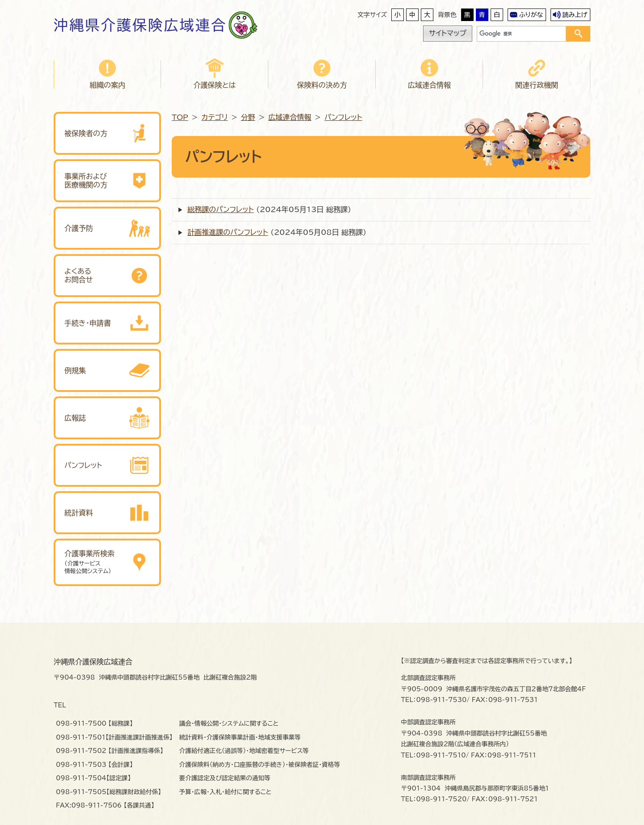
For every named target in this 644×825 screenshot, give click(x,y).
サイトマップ (448, 33)
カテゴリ (214, 117)
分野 (248, 117)
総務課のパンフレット (220, 209)
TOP (180, 117)
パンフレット (343, 117)
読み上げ (575, 15)
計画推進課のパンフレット (228, 232)
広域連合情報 (290, 117)
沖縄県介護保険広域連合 (140, 25)
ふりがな (531, 15)
